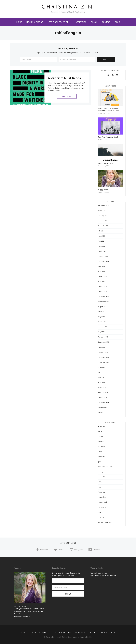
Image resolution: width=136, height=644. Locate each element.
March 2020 (102, 322)
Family (100, 452)
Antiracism (102, 426)
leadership (102, 477)
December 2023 (103, 261)
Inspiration (81, 22)
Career (100, 436)
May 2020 (101, 317)
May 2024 (101, 241)
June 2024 (101, 236)
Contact (106, 22)
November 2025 (103, 206)
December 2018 (103, 342)
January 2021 (103, 291)
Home (19, 22)
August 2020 (102, 307)
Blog (117, 22)
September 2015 (104, 362)
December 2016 (103, 357)
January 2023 (103, 276)
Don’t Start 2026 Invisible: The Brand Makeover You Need (110, 110)
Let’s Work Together (58, 22)
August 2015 (102, 367)
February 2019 (103, 337)
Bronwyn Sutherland (109, 576)
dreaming (101, 447)
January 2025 (103, 221)
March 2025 (102, 211)
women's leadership (105, 522)
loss (100, 487)
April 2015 (101, 382)
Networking (102, 507)
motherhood (102, 502)
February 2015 (103, 392)
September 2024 (104, 226)
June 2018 (101, 347)
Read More (67, 96)
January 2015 (103, 398)
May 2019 (101, 332)
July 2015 (101, 372)
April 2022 (101, 281)
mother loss (102, 497)
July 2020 (101, 312)
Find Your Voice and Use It (108, 137)
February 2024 (103, 256)
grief (100, 462)
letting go (101, 482)
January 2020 (103, 327)
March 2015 (102, 387)
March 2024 (102, 251)
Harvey (101, 472)
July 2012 (101, 413)
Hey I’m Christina (35, 22)
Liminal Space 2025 (105, 163)
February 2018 (103, 352)
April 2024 (101, 246)
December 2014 (103, 403)
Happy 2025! (103, 189)
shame (100, 512)
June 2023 (101, 266)
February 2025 (103, 216)
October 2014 (103, 408)
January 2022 (103, 286)
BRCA (100, 431)
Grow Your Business (105, 467)
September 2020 (104, 302)
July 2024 (101, 231)
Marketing (102, 492)
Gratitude (101, 457)
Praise (94, 22)
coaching (101, 441)
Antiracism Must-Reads (64, 78)
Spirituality (102, 517)
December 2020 (103, 297)
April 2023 (101, 271)
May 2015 (101, 377)
